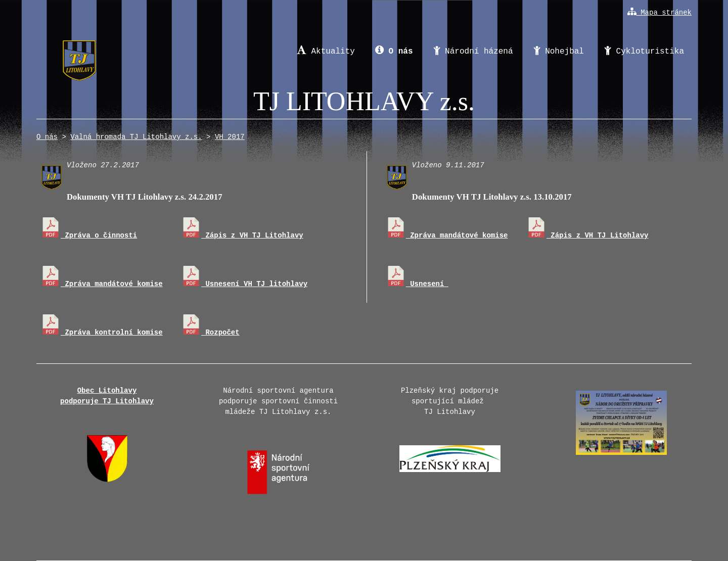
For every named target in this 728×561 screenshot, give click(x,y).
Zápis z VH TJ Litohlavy (242, 236)
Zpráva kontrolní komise (102, 333)
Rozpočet (210, 333)
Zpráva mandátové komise (102, 284)
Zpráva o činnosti (89, 236)
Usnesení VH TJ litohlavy (244, 284)
